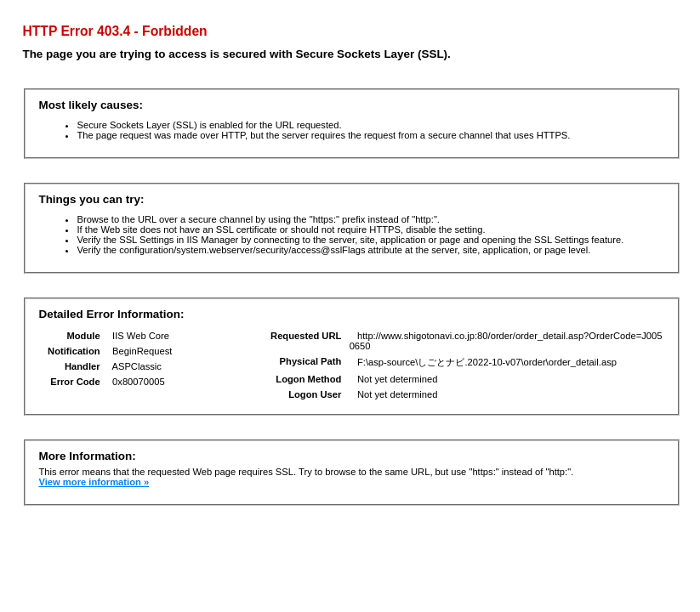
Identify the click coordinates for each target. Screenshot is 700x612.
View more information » (94, 482)
